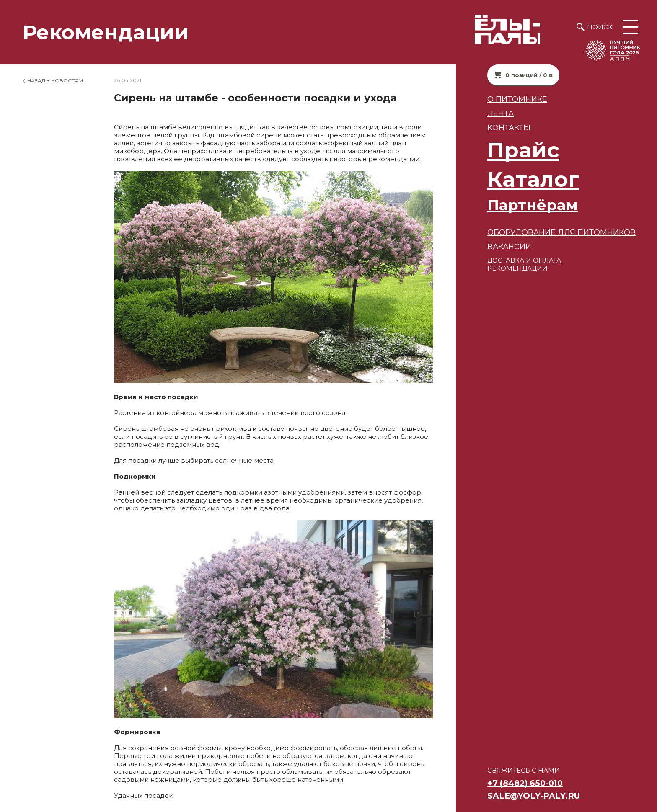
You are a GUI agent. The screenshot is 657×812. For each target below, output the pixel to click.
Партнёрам (533, 205)
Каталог (533, 179)
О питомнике (517, 99)
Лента (501, 113)
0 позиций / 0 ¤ (529, 75)
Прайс (523, 150)
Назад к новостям (55, 81)
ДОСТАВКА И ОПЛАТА (524, 260)
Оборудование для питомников (561, 232)
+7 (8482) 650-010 (525, 783)
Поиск (600, 27)
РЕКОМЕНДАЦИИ (517, 268)
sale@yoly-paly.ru (534, 796)
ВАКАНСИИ (509, 246)
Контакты (509, 128)
